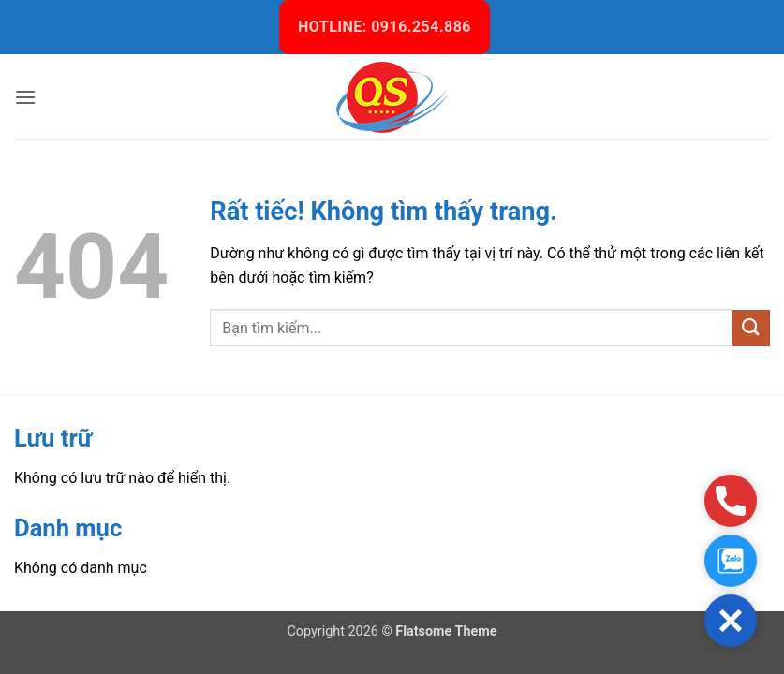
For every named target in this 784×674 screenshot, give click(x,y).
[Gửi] (751, 328)
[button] (25, 97)
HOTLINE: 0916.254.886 (385, 27)
